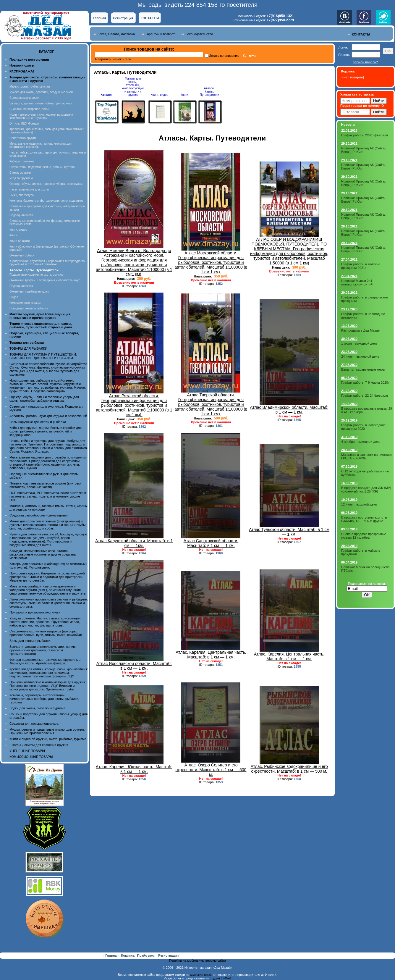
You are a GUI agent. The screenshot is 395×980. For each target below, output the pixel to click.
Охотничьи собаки (22, 255)
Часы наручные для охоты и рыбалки (38, 422)
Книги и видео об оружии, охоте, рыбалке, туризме (48, 739)
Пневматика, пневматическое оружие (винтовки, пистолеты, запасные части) (46, 485)
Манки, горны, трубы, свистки (30, 87)
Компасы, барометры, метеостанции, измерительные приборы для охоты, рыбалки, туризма (44, 699)
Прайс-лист (147, 955)
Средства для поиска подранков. (34, 724)
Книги (13, 235)
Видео (14, 297)
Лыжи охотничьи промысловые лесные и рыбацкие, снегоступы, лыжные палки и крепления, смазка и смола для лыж (49, 603)
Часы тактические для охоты (29, 189)
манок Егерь (122, 59)
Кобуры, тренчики (22, 161)
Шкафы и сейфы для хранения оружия (39, 745)
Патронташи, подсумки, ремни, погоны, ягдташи (42, 167)
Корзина (128, 955)
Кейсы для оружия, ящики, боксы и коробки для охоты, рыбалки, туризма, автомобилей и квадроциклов (46, 431)
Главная (99, 18)
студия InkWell (220, 978)
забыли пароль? (365, 62)
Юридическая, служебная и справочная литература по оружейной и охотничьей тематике (47, 263)
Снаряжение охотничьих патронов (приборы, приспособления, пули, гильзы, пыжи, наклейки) (46, 633)
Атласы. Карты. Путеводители (209, 92)
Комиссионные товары (25, 303)
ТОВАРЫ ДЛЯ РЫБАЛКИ (28, 348)
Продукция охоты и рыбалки (29, 308)
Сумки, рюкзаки (20, 173)
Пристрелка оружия (23, 138)
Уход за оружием (21, 178)
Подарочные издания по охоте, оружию (37, 275)
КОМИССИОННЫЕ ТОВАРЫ (31, 757)
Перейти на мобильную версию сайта (198, 960)
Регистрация (123, 18)
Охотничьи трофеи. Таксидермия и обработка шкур (45, 280)
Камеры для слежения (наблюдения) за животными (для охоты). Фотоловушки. (48, 566)
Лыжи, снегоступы (22, 195)
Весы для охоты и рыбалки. (30, 641)
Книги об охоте (20, 241)
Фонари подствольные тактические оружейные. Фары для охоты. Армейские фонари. (45, 661)
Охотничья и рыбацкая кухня (29, 292)
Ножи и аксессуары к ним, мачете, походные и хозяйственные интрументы (41, 116)
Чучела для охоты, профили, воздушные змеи (41, 92)
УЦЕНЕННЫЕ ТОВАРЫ (27, 751)
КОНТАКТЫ (150, 18)
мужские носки (201, 975)
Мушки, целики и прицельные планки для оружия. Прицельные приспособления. (47, 731)
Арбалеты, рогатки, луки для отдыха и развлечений (48, 416)
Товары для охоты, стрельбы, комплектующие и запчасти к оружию (133, 87)
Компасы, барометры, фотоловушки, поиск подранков (46, 201)
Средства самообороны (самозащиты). (39, 515)
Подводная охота (21, 215)
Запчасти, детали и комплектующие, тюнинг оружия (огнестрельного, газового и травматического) (43, 650)
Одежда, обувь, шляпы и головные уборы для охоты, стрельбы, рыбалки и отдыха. (44, 399)
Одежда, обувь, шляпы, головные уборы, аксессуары (46, 184)
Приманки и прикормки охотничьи (35, 612)
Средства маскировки (24, 98)
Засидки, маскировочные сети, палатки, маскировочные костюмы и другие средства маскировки (43, 554)
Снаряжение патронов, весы (29, 109)
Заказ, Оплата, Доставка (116, 34)
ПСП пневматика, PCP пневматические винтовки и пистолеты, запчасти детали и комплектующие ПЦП (48, 496)
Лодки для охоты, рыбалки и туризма (37, 708)
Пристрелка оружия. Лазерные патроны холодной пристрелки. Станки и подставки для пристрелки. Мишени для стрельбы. (47, 577)
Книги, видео (18, 230)
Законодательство (199, 34)
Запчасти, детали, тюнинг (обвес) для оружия (41, 103)
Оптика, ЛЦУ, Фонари (24, 123)
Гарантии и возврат (160, 34)
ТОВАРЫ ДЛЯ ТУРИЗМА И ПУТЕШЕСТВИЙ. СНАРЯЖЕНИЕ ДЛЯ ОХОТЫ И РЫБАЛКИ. (43, 356)
